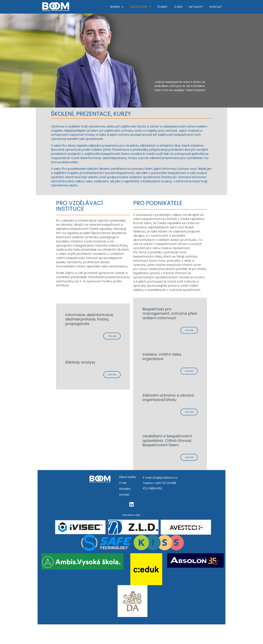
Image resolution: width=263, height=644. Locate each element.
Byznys (117, 7)
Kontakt (216, 7)
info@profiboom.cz (165, 497)
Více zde (109, 338)
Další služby (140, 7)
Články (162, 7)
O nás (178, 7)
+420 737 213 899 (165, 503)
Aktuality (196, 7)
